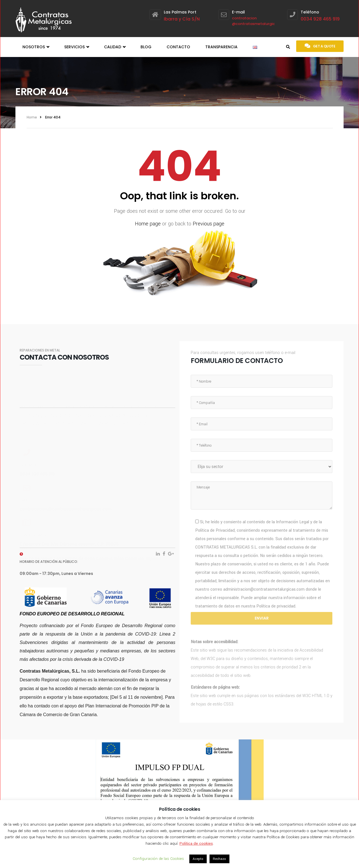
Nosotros (36, 47)
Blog (146, 47)
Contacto (178, 47)
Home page (148, 224)
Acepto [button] (198, 859)
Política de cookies (196, 843)
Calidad (115, 47)
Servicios (77, 47)
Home (32, 117)
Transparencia (221, 47)
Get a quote (320, 46)
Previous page (209, 224)
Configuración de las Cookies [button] (158, 859)
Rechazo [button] (219, 859)
